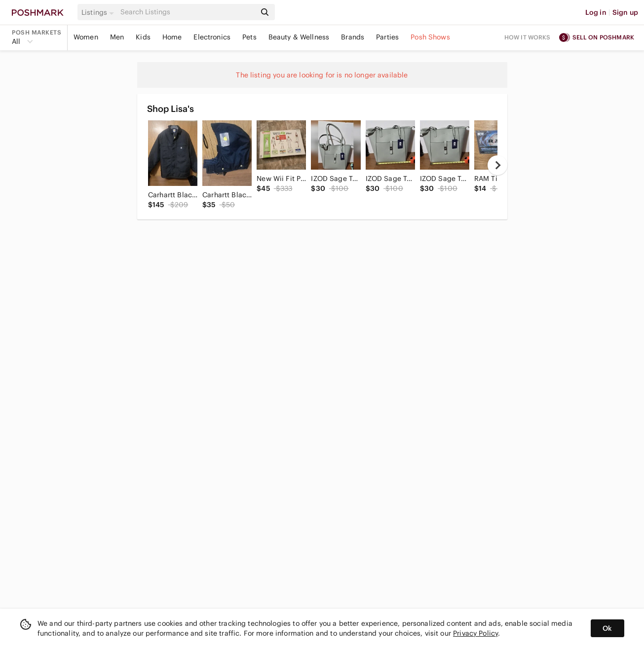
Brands (353, 37)
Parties (387, 37)
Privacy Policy (475, 633)
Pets (249, 37)
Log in (596, 12)
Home (172, 37)
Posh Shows (430, 37)
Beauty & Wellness (299, 37)
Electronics (212, 37)
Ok (607, 628)
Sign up (625, 12)
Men (117, 37)
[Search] (187, 12)
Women (86, 37)
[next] (497, 165)
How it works (528, 37)
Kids (143, 37)
